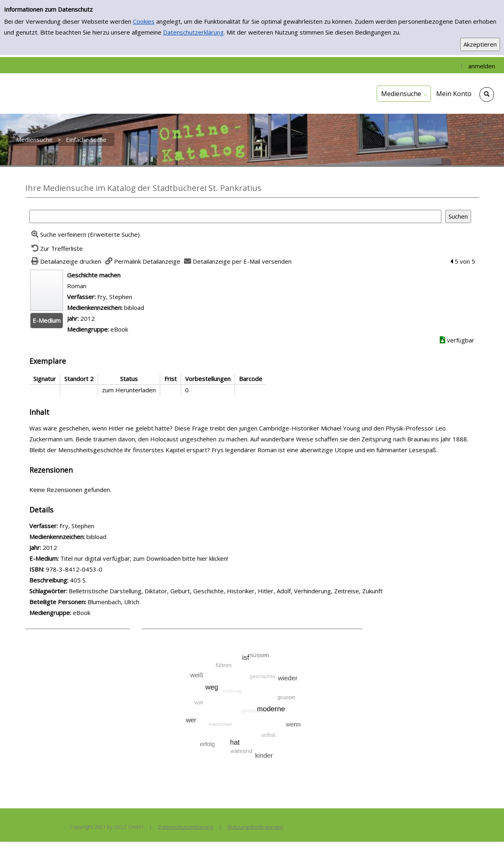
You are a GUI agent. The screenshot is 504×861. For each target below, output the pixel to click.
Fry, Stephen (115, 297)
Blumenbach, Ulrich (113, 602)
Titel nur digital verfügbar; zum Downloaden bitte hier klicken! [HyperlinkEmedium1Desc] (144, 558)
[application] (404, 94)
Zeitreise (347, 591)
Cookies (144, 21)
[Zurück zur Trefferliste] (56, 248)
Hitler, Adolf (274, 591)
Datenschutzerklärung (193, 32)
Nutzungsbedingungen (256, 827)
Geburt (180, 591)
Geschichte (208, 591)
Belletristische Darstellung (105, 591)
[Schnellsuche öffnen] (487, 94)
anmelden (482, 66)
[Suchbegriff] (235, 216)
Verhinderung (312, 591)
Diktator (156, 591)
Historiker (241, 591)
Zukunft (372, 591)
